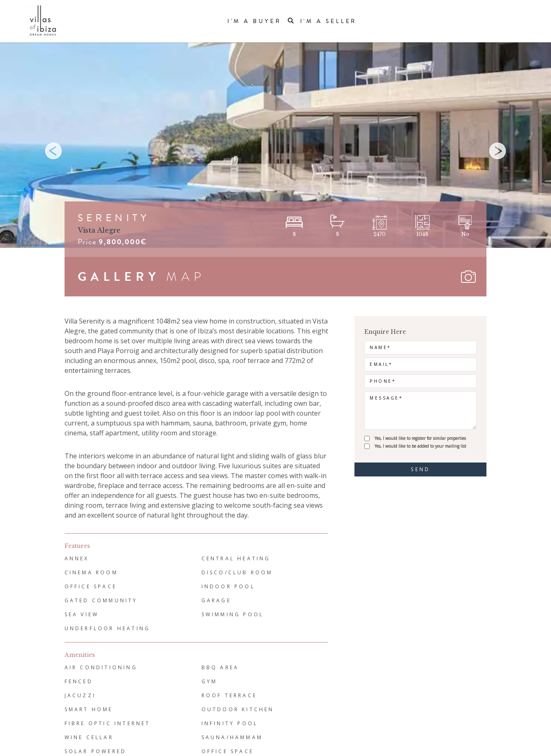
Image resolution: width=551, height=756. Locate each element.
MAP (186, 277)
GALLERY (119, 277)
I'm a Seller (329, 21)
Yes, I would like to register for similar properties (420, 438)
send (420, 469)
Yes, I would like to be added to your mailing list (420, 446)
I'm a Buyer (254, 21)
